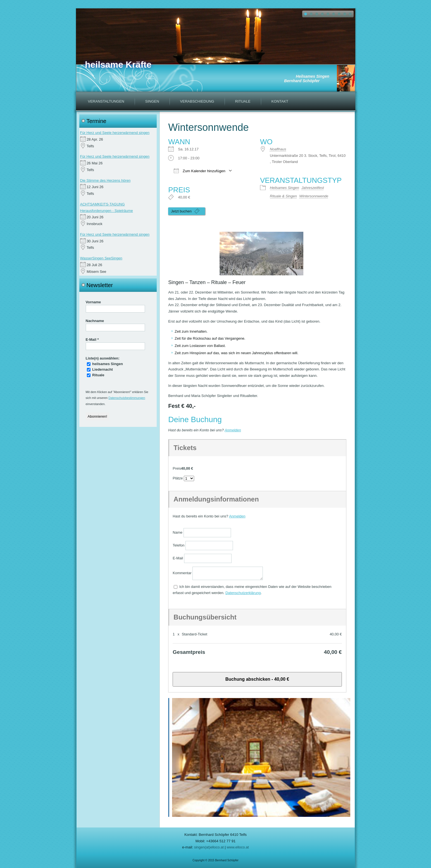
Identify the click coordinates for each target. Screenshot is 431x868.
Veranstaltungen (106, 101)
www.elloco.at (238, 847)
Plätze (178, 478)
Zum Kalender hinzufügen (199, 171)
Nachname (95, 321)
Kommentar (182, 573)
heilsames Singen (105, 364)
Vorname (93, 302)
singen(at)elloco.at (209, 847)
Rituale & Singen (283, 196)
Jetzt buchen (185, 211)
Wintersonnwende (314, 196)
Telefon (178, 545)
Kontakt (280, 101)
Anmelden (233, 430)
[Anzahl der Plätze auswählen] (189, 478)
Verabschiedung (197, 101)
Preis (177, 468)
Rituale (243, 101)
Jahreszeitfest (313, 188)
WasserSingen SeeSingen (101, 258)
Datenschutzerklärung (243, 593)
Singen (152, 101)
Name (178, 532)
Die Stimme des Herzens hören (105, 180)
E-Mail (92, 340)
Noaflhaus (278, 149)
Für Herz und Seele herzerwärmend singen (115, 133)
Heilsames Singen (284, 188)
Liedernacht (100, 369)
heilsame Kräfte (118, 65)
